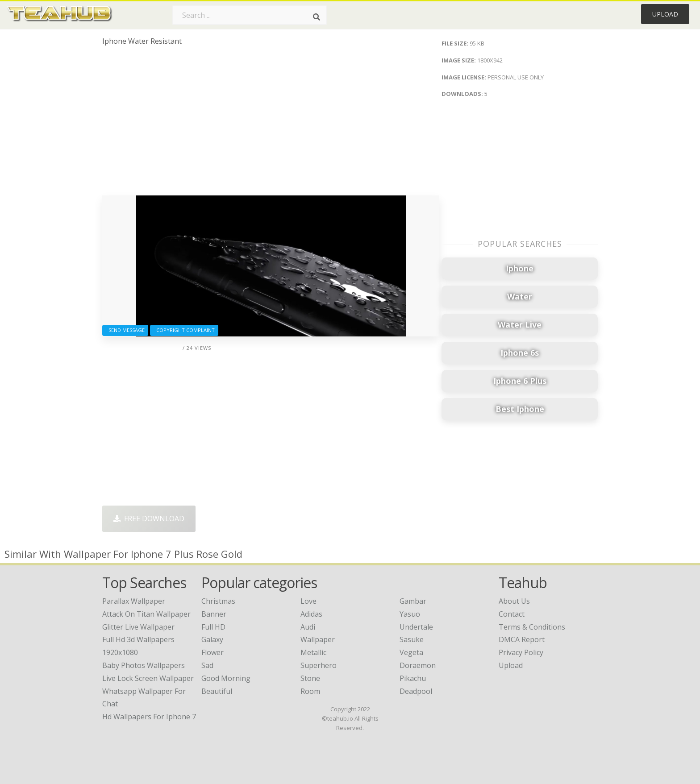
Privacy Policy (521, 652)
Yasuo (410, 614)
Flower (212, 652)
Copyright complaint (184, 330)
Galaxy (212, 639)
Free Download (149, 519)
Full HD (213, 627)
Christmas (218, 601)
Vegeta (411, 652)
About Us (514, 601)
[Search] (317, 17)
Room (310, 691)
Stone (310, 678)
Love (308, 601)
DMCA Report (522, 639)
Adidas (311, 614)
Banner (214, 614)
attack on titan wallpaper (146, 614)
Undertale (416, 627)
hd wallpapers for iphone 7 (149, 717)
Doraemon (418, 665)
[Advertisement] (271, 124)
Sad (207, 665)
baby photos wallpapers (144, 665)
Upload (665, 14)
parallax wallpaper (134, 601)
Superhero (319, 665)
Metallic (313, 652)
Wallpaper (318, 639)
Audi (308, 627)
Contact (512, 614)
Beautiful (217, 691)
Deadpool (416, 691)
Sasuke (412, 639)
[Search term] (250, 15)
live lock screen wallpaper (148, 678)
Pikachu (413, 678)
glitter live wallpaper (138, 627)
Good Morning (226, 678)
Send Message (125, 330)
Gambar (413, 601)
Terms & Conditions (532, 627)
